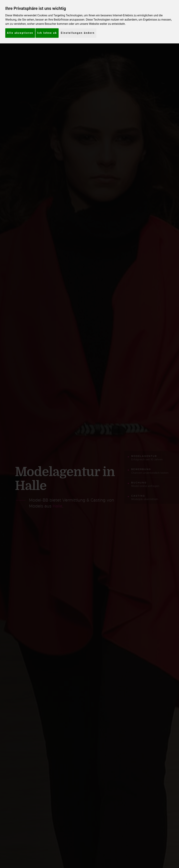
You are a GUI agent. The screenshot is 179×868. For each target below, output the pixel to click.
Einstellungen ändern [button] (78, 33)
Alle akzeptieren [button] (20, 33)
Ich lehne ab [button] (47, 33)
